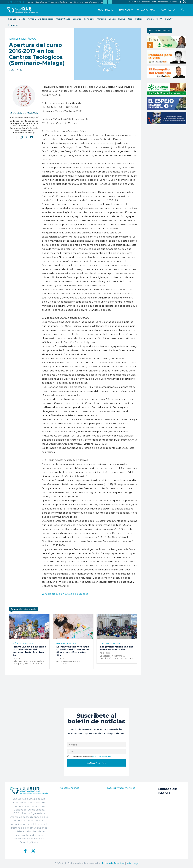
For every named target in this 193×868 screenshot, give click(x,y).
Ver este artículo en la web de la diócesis (65, 594)
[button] (183, 10)
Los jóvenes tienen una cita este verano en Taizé (117, 648)
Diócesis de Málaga (22, 39)
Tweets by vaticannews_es (121, 788)
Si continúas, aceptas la (89, 757)
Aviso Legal (133, 863)
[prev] (105, 2)
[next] (110, 2)
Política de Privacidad (113, 863)
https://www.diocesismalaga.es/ (24, 117)
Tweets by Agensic (69, 788)
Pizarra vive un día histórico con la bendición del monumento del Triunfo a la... (29, 651)
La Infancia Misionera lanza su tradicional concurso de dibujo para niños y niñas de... (73, 651)
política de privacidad (102, 757)
